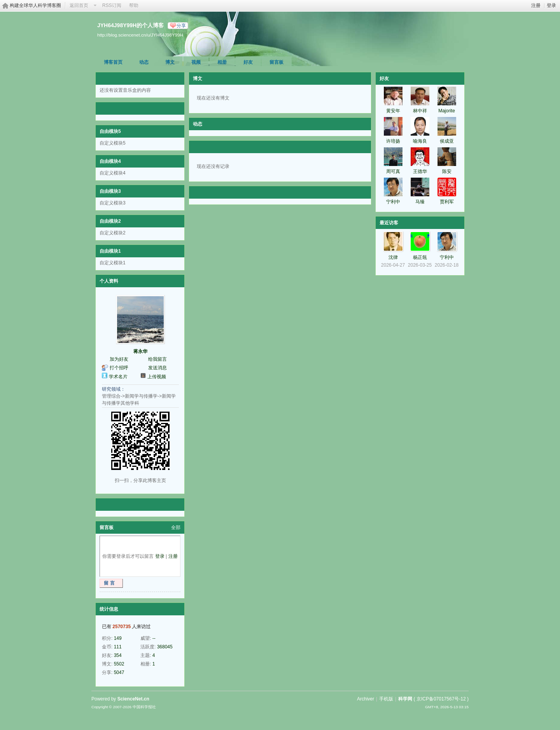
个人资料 (109, 281)
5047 (119, 672)
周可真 (393, 171)
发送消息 (157, 368)
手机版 (386, 699)
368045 (165, 647)
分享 (181, 26)
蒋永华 (140, 351)
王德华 (420, 171)
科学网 (405, 699)
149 (118, 638)
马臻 (420, 202)
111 (118, 647)
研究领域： (114, 389)
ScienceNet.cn (133, 699)
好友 (248, 62)
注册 (536, 5)
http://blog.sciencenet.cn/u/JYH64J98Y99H (140, 35)
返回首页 (79, 5)
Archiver (366, 699)
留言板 (276, 62)
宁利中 (393, 202)
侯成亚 (447, 141)
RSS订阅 (112, 5)
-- (154, 638)
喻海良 (420, 141)
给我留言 (157, 359)
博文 (170, 62)
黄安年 (393, 111)
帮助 (134, 5)
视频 (196, 62)
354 (118, 655)
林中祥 (420, 111)
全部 (176, 527)
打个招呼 (119, 368)
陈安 (447, 171)
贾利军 (447, 202)
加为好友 (119, 359)
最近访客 (389, 223)
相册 (222, 62)
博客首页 (113, 62)
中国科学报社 (144, 707)
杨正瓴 (420, 257)
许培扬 (393, 141)
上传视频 (157, 377)
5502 (119, 664)
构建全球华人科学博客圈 (35, 5)
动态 (144, 62)
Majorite (447, 111)
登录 (551, 5)
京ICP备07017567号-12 (441, 699)
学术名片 (118, 377)
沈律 (393, 257)
